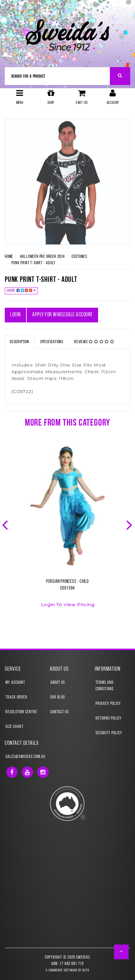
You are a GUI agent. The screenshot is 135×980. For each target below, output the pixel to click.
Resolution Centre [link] (21, 712)
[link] (12, 772)
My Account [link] (15, 683)
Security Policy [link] (109, 733)
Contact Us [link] (60, 712)
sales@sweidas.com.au (25, 757)
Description (20, 342)
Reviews (94, 342)
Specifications (52, 342)
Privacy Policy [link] (108, 704)
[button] (121, 952)
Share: (21, 291)
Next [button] (130, 524)
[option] (67, 531)
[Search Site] (120, 76)
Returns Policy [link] (109, 718)
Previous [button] (6, 524)
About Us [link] (58, 683)
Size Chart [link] (14, 727)
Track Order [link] (16, 697)
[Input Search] (57, 76)
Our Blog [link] (58, 697)
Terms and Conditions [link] (105, 686)
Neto (86, 971)
